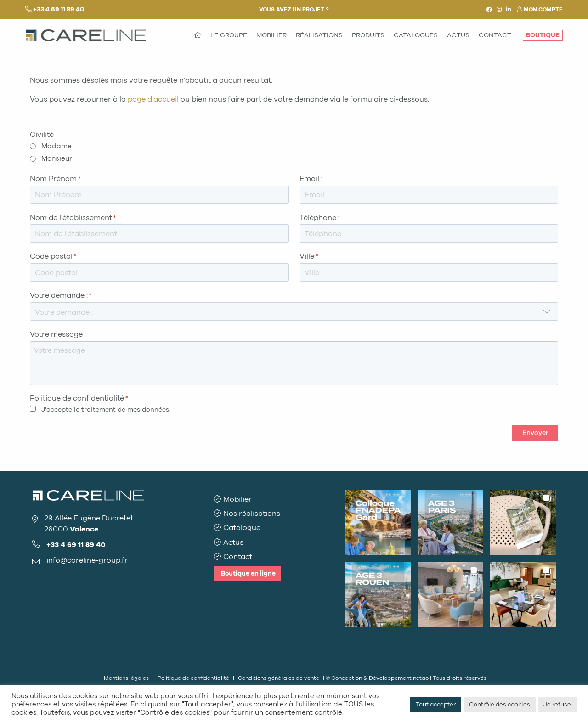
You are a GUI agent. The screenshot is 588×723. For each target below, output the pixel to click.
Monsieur (57, 158)
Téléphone (320, 218)
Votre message (56, 334)
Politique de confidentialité (193, 678)
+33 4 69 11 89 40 (59, 9)
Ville (309, 257)
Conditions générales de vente (279, 678)
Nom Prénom (55, 179)
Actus (233, 542)
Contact (238, 556)
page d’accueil (153, 99)
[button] (378, 522)
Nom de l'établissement (73, 218)
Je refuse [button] (557, 704)
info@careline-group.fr (87, 560)
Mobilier (237, 499)
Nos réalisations (252, 513)
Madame (57, 146)
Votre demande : (61, 296)
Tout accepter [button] (436, 704)
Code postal (53, 257)
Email (311, 179)
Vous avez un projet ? (294, 10)
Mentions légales (126, 678)
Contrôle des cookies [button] (500, 704)
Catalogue (242, 528)
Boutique (248, 573)
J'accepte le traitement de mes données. (106, 410)
